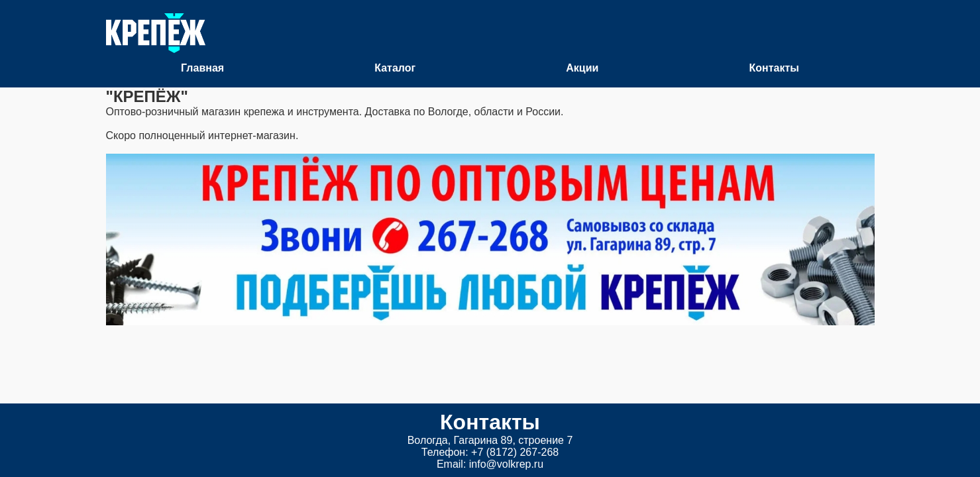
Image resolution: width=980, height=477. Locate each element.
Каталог (395, 68)
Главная (202, 68)
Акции (582, 68)
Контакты (774, 68)
